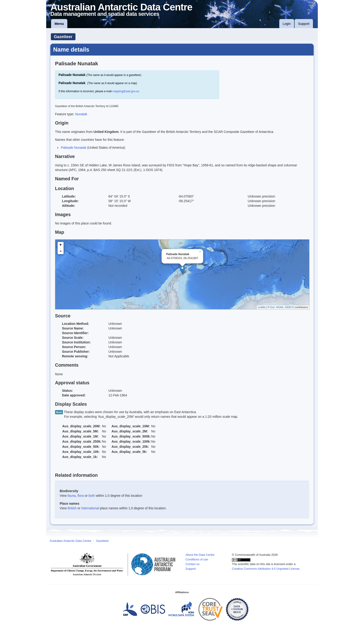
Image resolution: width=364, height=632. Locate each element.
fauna (72, 496)
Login (287, 24)
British (72, 508)
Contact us (192, 564)
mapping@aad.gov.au (126, 91)
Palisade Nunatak (74, 148)
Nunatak (81, 114)
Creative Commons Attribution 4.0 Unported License (266, 569)
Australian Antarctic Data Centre (70, 541)
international (90, 508)
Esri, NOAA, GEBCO (282, 307)
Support (304, 24)
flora (81, 496)
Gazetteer (63, 37)
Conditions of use (197, 560)
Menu (59, 24)
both (92, 496)
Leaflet (262, 307)
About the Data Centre (200, 555)
